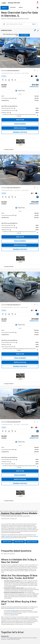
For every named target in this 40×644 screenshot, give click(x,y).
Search (34, 24)
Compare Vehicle (9, 150)
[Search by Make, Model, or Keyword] (18, 24)
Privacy (20, 638)
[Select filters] (35, 31)
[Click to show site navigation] (38, 8)
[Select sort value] (38, 31)
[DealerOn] (5, 636)
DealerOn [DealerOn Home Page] (12, 638)
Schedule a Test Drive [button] (20, 132)
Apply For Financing (32, 542)
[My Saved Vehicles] (38, 3)
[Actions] (37, 71)
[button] (38, 53)
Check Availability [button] (20, 124)
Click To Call (20, 120)
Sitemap (16, 638)
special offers (15, 611)
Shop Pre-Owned (7, 542)
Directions (13, 7)
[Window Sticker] (38, 80)
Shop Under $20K (19, 542)
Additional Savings (20, 128)
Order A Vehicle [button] (24, 35)
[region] (20, 106)
